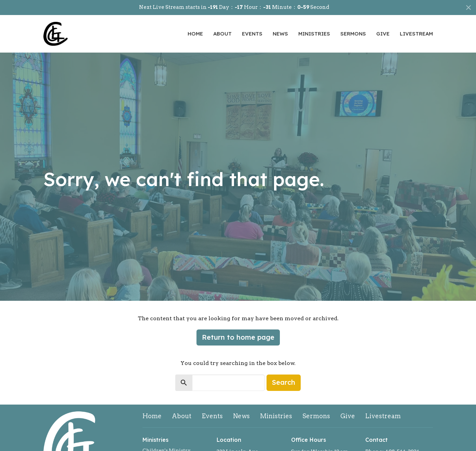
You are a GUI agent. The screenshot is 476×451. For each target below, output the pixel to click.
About (222, 34)
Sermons (353, 34)
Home (195, 34)
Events (252, 34)
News (280, 34)
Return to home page (238, 337)
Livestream (416, 34)
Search (284, 382)
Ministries (314, 34)
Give (383, 34)
